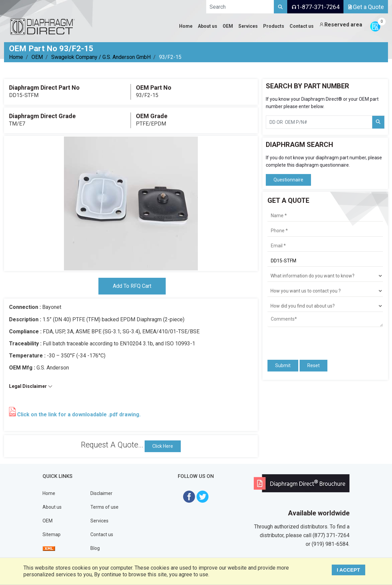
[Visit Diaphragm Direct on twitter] (203, 496)
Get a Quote (366, 7)
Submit (283, 365)
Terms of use (104, 507)
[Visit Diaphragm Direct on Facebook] (189, 496)
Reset (313, 365)
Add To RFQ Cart (132, 286)
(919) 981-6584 (330, 544)
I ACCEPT (348, 570)
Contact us (102, 534)
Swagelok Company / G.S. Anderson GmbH (101, 57)
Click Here (163, 446)
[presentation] (307, 340)
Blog (95, 548)
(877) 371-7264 (331, 535)
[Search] (281, 7)
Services (99, 521)
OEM (37, 57)
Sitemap (52, 534)
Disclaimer (101, 493)
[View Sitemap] (49, 548)
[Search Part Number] (378, 122)
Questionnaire (288, 180)
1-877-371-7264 (315, 7)
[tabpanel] (131, 203)
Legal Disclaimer (31, 386)
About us (52, 507)
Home (16, 57)
